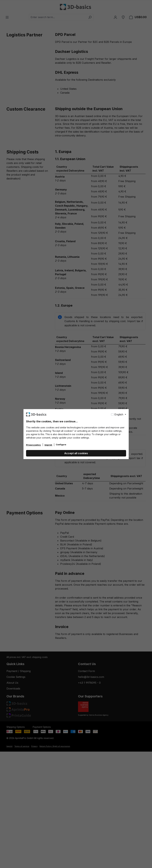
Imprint (48, 445)
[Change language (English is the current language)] (118, 414)
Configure (61, 445)
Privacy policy (34, 445)
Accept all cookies (76, 453)
